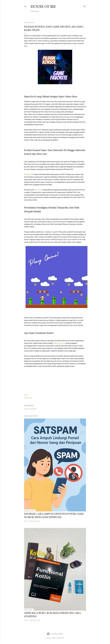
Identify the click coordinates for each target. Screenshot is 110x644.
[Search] (85, 6)
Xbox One (38, 190)
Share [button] (26, 395)
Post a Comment (30, 409)
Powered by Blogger (55, 634)
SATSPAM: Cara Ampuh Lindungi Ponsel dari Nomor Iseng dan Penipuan (54, 515)
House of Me (43, 6)
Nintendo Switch (59, 343)
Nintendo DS (29, 174)
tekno (30, 398)
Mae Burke (61, 638)
